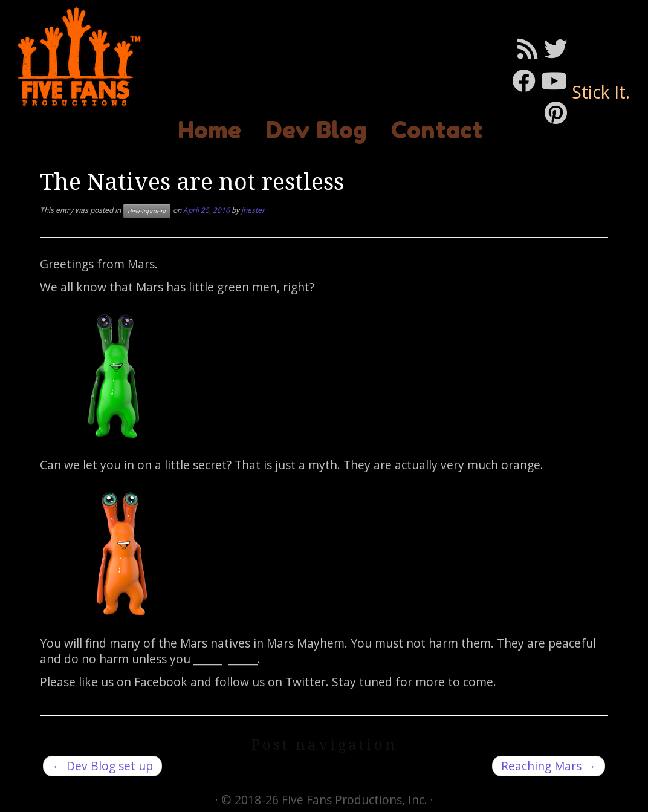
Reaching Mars (549, 766)
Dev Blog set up (102, 766)
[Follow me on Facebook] (526, 80)
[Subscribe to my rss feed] (531, 48)
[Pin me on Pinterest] (559, 112)
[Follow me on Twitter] (559, 48)
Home (209, 130)
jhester (253, 210)
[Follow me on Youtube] (557, 80)
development (147, 211)
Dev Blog (316, 130)
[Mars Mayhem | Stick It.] (76, 57)
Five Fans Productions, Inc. (355, 800)
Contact (437, 130)
